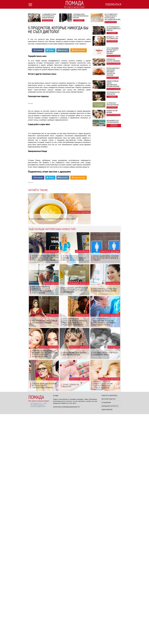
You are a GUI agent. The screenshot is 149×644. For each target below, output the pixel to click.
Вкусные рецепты (109, 629)
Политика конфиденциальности (66, 637)
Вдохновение (107, 639)
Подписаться (113, 4)
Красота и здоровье (109, 625)
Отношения (106, 632)
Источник (31, 412)
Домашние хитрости (110, 636)
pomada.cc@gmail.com (38, 636)
